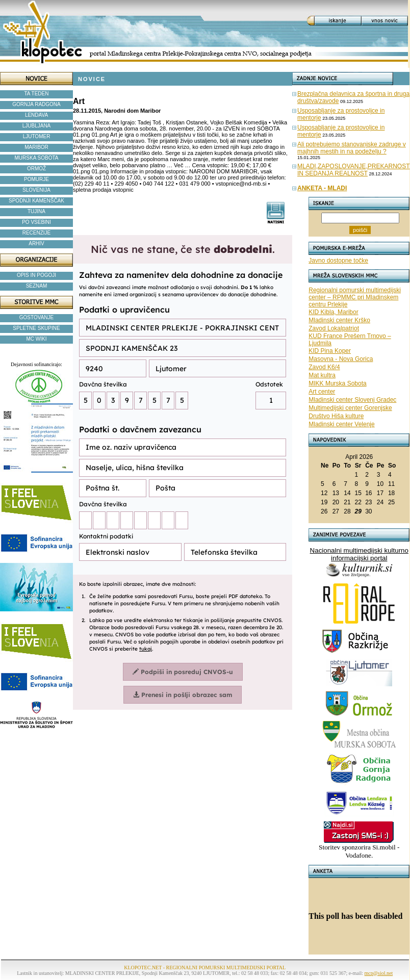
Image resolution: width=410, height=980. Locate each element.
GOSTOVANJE (36, 317)
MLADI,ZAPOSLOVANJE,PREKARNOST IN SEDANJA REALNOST (354, 170)
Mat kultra (322, 375)
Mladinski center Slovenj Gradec (352, 400)
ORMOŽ (36, 169)
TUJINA (36, 211)
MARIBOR (36, 147)
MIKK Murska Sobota (337, 383)
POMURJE (36, 179)
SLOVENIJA (36, 190)
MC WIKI (37, 339)
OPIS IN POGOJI (36, 275)
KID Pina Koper (330, 351)
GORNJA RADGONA (36, 104)
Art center (322, 392)
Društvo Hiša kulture (336, 416)
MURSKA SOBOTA (37, 158)
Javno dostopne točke (338, 261)
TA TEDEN (37, 94)
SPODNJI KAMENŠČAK (36, 201)
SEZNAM (37, 286)
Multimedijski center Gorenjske (350, 408)
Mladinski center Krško (339, 320)
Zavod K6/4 (324, 367)
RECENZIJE (37, 233)
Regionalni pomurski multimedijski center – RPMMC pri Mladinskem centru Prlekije (355, 297)
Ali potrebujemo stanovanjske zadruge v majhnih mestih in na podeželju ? (352, 148)
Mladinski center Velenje (341, 424)
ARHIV (36, 243)
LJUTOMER (37, 136)
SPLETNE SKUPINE (36, 328)
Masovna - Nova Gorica (341, 359)
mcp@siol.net (379, 973)
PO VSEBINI (36, 222)
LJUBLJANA (37, 126)
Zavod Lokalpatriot (334, 328)
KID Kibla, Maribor (333, 312)
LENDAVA (36, 115)
